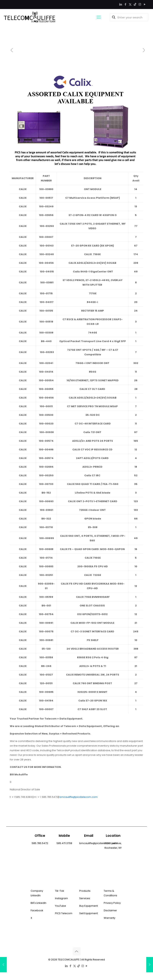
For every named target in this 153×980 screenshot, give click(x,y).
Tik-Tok (60, 891)
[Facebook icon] (125, 4)
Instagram (61, 898)
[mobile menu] (99, 17)
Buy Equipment (89, 906)
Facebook (37, 910)
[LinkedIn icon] (121, 4)
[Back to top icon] (77, 951)
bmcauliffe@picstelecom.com (79, 797)
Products (85, 891)
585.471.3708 (64, 843)
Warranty (110, 918)
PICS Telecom (64, 913)
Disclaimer (110, 910)
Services (85, 898)
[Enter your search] (129, 17)
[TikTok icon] (135, 4)
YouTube (61, 906)
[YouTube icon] (145, 4)
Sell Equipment (89, 913)
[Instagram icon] (140, 4)
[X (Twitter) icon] (130, 4)
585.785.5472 (40, 843)
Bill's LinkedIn (38, 903)
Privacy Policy (112, 903)
